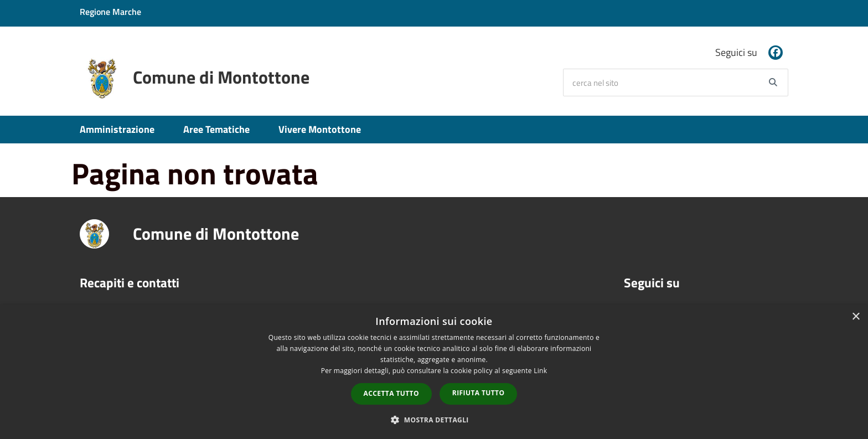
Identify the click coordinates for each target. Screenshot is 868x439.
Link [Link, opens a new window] (540, 371)
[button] (434, 419)
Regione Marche (110, 12)
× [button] (856, 317)
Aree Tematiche (216, 129)
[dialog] (434, 372)
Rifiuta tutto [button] (479, 393)
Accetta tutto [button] (391, 393)
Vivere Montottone (320, 129)
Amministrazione (117, 129)
